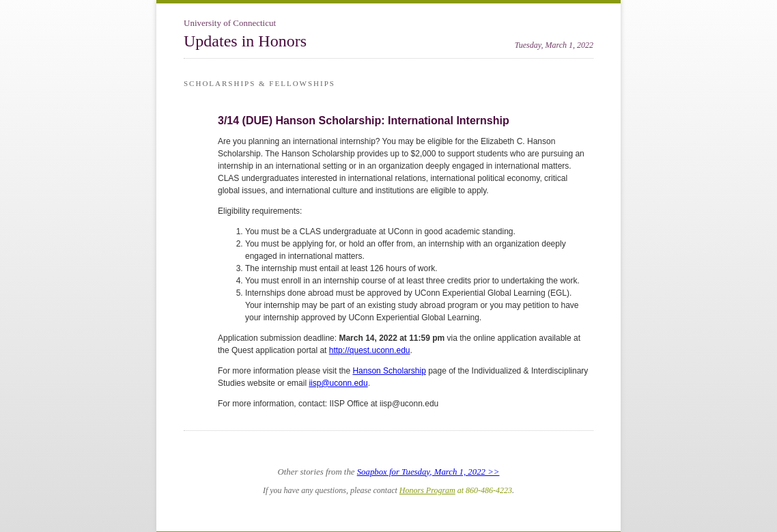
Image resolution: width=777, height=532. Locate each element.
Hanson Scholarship (389, 371)
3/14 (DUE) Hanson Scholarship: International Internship (364, 121)
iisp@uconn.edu (338, 383)
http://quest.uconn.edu (370, 350)
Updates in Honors (245, 41)
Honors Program (427, 490)
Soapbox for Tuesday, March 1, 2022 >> (428, 472)
